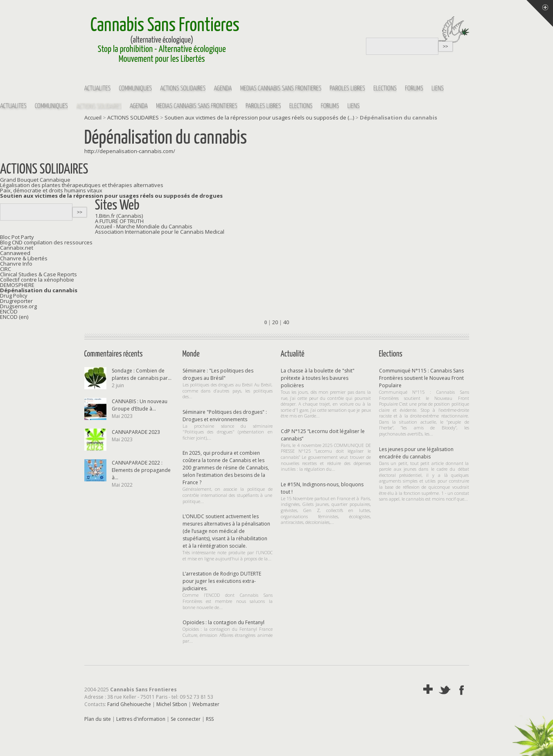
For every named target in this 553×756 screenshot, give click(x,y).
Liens (438, 89)
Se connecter (186, 719)
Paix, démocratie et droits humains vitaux (51, 190)
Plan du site (98, 719)
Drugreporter (16, 301)
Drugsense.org (18, 306)
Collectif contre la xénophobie (37, 280)
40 (286, 322)
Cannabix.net (17, 248)
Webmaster (206, 704)
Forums (414, 89)
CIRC (6, 269)
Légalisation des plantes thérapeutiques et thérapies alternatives (82, 185)
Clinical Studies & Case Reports (38, 274)
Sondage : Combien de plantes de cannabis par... (142, 374)
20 (275, 322)
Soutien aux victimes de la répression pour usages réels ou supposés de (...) (259, 117)
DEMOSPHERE (17, 285)
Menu (540, 13)
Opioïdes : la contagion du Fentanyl (223, 622)
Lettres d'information (141, 719)
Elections (385, 89)
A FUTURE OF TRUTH (119, 221)
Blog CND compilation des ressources (46, 242)
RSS (210, 719)
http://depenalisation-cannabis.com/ (130, 151)
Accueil (93, 117)
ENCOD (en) (14, 317)
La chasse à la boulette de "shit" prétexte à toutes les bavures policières (318, 378)
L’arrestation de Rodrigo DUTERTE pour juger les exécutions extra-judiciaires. (222, 581)
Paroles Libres (347, 89)
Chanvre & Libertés (24, 258)
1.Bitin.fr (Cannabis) (119, 216)
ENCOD (9, 311)
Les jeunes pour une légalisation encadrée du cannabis (416, 453)
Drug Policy (14, 296)
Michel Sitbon (172, 704)
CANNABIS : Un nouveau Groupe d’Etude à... (140, 405)
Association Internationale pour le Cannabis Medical (160, 232)
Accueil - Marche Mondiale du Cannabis (144, 226)
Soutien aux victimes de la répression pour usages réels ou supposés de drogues (111, 196)
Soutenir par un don (533, 736)
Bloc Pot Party (17, 237)
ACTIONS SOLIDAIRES (183, 89)
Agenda (223, 89)
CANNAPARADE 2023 (136, 432)
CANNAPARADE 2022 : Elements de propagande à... (141, 470)
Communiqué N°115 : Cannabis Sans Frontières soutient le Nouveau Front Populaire (421, 378)
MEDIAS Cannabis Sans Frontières (281, 89)
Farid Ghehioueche (129, 704)
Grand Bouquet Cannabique (35, 180)
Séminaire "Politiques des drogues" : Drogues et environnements (225, 416)
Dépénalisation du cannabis (39, 290)
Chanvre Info (16, 264)
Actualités (98, 89)
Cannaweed (15, 253)
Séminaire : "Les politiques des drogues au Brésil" (218, 374)
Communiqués (135, 89)
